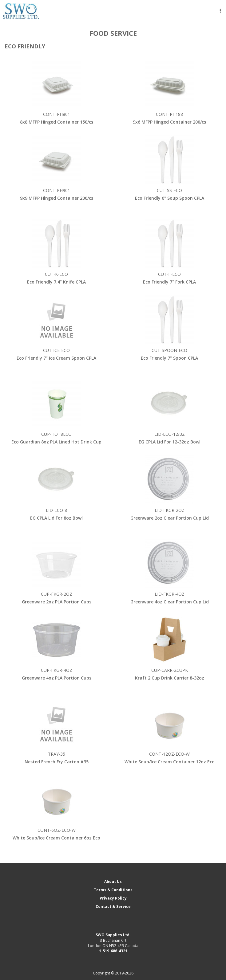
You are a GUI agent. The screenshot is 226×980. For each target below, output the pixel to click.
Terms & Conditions (113, 890)
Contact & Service (113, 906)
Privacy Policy (113, 898)
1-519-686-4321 (113, 951)
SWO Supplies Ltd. (113, 935)
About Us (113, 882)
